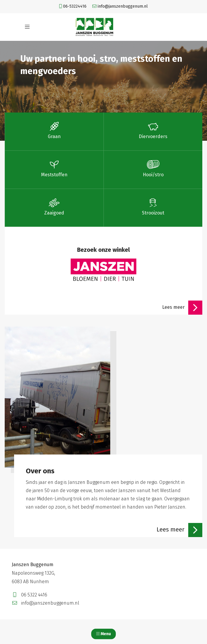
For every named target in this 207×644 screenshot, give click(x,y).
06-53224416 (73, 6)
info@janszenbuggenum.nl (120, 6)
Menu (103, 634)
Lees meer (182, 308)
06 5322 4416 (29, 595)
